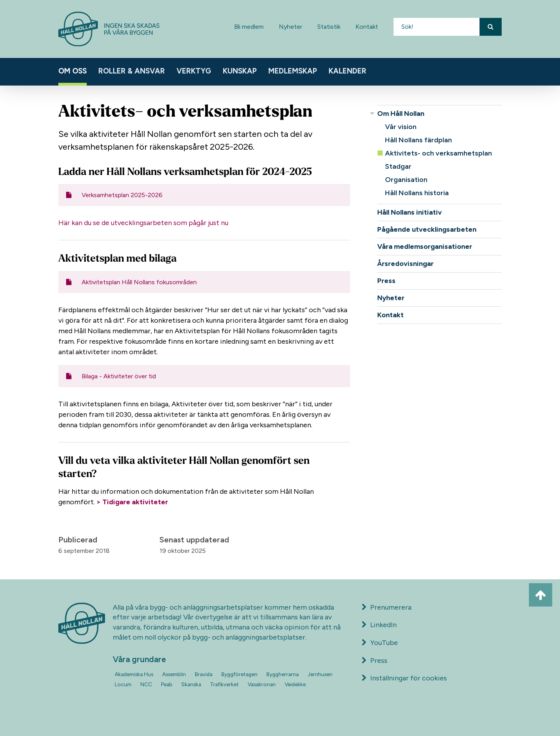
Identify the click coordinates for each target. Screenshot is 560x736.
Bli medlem (249, 27)
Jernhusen (320, 674)
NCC (146, 684)
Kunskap (240, 71)
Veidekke (295, 684)
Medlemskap (293, 71)
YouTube (380, 643)
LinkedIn (379, 625)
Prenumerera (387, 607)
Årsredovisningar (405, 264)
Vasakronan (262, 684)
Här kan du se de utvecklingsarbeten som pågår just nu (143, 223)
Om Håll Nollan (401, 114)
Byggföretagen (239, 674)
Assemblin (174, 674)
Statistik (329, 27)
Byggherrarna (283, 674)
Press (386, 281)
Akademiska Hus (134, 674)
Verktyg (194, 71)
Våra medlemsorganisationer (425, 246)
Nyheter (290, 27)
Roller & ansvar (132, 71)
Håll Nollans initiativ (409, 212)
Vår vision (401, 127)
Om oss (73, 71)
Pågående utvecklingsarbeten (427, 229)
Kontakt (367, 27)
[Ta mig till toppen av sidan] (541, 595)
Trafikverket (224, 684)
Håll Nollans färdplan (418, 140)
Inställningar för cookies (409, 678)
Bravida (204, 674)
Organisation (406, 180)
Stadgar (398, 166)
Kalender (347, 71)
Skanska (191, 684)
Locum (123, 684)
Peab (167, 684)
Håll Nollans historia (417, 193)
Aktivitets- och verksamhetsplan (438, 153)
